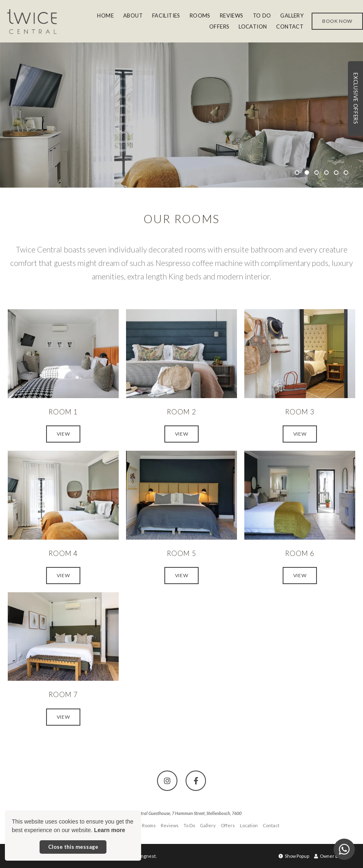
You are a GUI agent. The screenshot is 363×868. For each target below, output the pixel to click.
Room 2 (181, 412)
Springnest (144, 856)
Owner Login (330, 856)
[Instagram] (167, 781)
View (63, 434)
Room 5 (181, 553)
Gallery (292, 15)
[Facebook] (196, 781)
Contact (290, 27)
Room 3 (300, 412)
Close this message (73, 847)
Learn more (110, 830)
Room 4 (63, 553)
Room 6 (300, 553)
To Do (262, 15)
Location (253, 27)
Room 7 (63, 694)
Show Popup (294, 856)
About (133, 15)
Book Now (337, 21)
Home (105, 15)
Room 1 (63, 412)
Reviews (232, 15)
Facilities (166, 15)
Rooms (200, 15)
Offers (219, 27)
